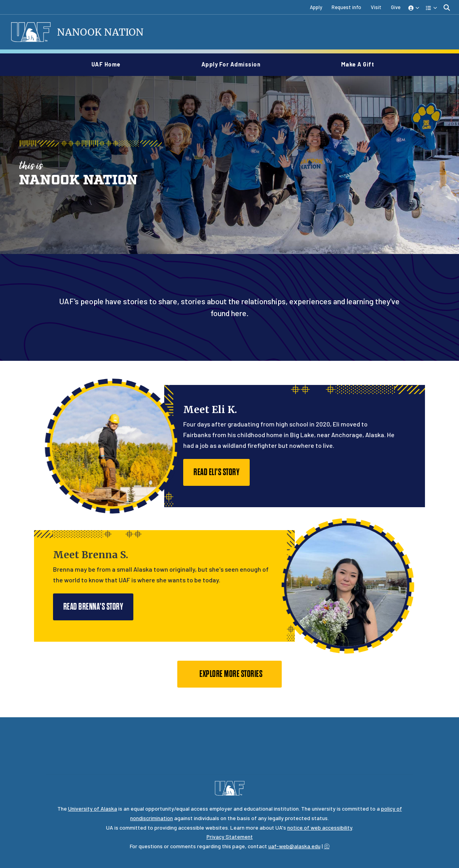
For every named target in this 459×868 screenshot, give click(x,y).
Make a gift (358, 64)
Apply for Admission (234, 64)
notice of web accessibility (320, 828)
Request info (346, 7)
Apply (316, 7)
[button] (414, 7)
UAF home (109, 64)
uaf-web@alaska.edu (294, 847)
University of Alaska (93, 809)
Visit (376, 7)
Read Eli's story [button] (216, 473)
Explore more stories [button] (229, 675)
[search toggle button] (447, 7)
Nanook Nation (101, 32)
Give (396, 7)
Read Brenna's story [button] (93, 607)
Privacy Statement (230, 837)
